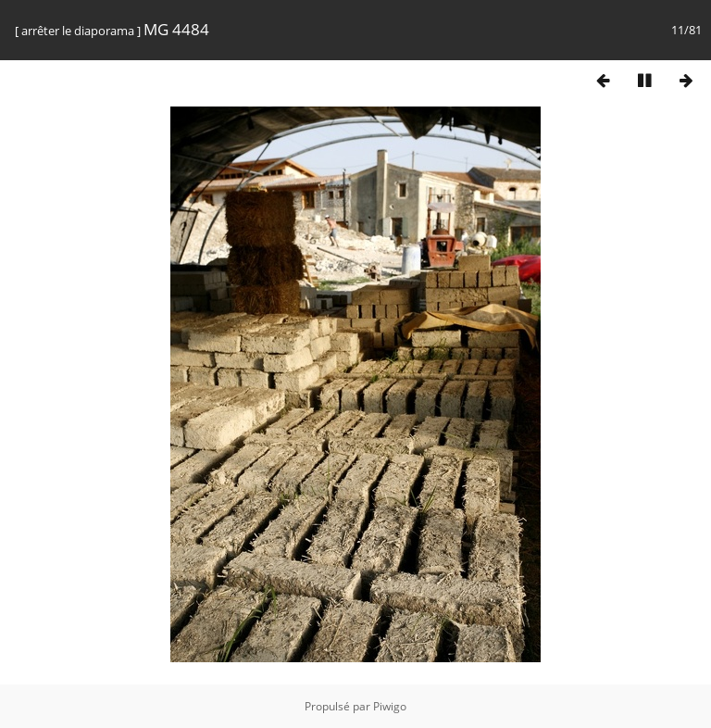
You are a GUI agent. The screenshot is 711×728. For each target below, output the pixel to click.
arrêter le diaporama (78, 31)
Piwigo (390, 706)
